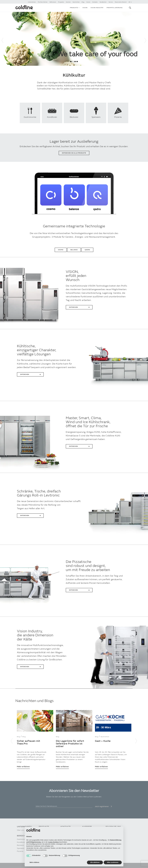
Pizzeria (20, 851)
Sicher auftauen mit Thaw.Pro (29, 742)
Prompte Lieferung (114, 8)
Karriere (68, 2)
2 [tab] (73, 62)
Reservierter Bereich (121, 2)
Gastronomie (22, 839)
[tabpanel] (74, 39)
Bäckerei (20, 845)
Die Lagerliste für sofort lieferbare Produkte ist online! (70, 744)
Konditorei (21, 842)
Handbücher (103, 2)
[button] (130, 8)
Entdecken (73, 307)
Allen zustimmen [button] (113, 862)
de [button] (130, 2)
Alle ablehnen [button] (95, 862)
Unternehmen (32, 2)
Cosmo (88, 2)
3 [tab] (75, 62)
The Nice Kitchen (43, 2)
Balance (74, 250)
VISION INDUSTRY (97, 8)
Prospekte (61, 2)
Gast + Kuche (103, 741)
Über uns (21, 830)
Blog (83, 2)
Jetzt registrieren (103, 807)
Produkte (74, 8)
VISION (85, 8)
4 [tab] (77, 62)
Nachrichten (76, 2)
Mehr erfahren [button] (34, 862)
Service (111, 2)
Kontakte (95, 2)
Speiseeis (21, 848)
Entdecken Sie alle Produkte (74, 153)
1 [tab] (71, 62)
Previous (3, 39)
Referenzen (53, 2)
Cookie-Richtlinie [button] (53, 842)
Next (145, 39)
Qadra (87, 250)
